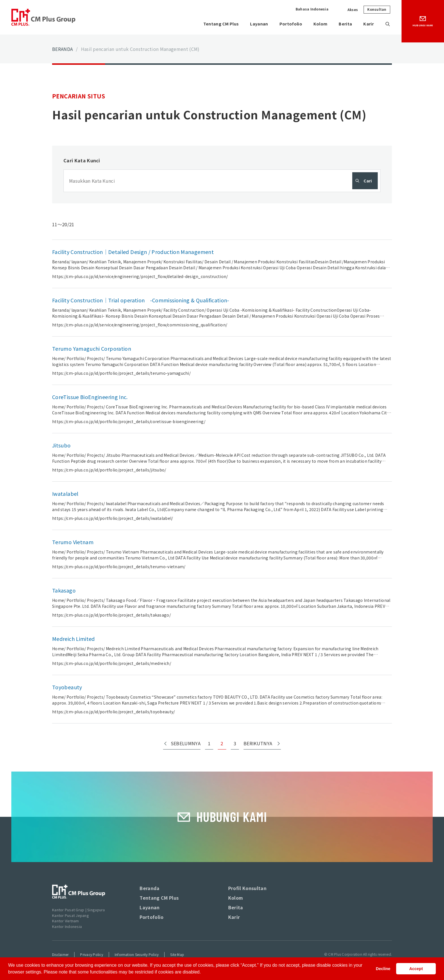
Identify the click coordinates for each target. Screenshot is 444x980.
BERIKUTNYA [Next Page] (258, 743)
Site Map (177, 954)
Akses (353, 9)
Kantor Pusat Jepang (71, 915)
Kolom (317, 24)
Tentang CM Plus (212, 24)
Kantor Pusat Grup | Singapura (79, 910)
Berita (343, 24)
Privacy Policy (91, 954)
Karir (368, 24)
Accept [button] (416, 969)
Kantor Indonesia (67, 926)
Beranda (150, 888)
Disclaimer (60, 954)
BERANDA (62, 49)
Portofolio (286, 24)
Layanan (253, 24)
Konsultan (377, 9)
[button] (203, 973)
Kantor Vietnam (66, 921)
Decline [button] (383, 969)
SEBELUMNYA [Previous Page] (186, 743)
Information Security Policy (137, 954)
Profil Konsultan (247, 888)
